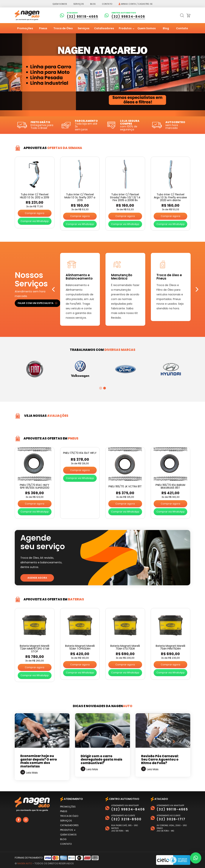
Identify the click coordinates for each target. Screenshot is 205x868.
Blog (93, 4)
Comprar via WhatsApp (35, 221)
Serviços (79, 4)
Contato (107, 4)
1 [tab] (100, 388)
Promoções (25, 28)
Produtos (125, 28)
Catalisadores (104, 28)
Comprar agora (35, 213)
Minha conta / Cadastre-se (136, 4)
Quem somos (60, 4)
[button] (196, 858)
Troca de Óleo (63, 28)
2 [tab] (104, 388)
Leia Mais (32, 773)
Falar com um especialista (38, 303)
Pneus (43, 28)
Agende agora (37, 578)
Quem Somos (147, 28)
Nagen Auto (25, 863)
